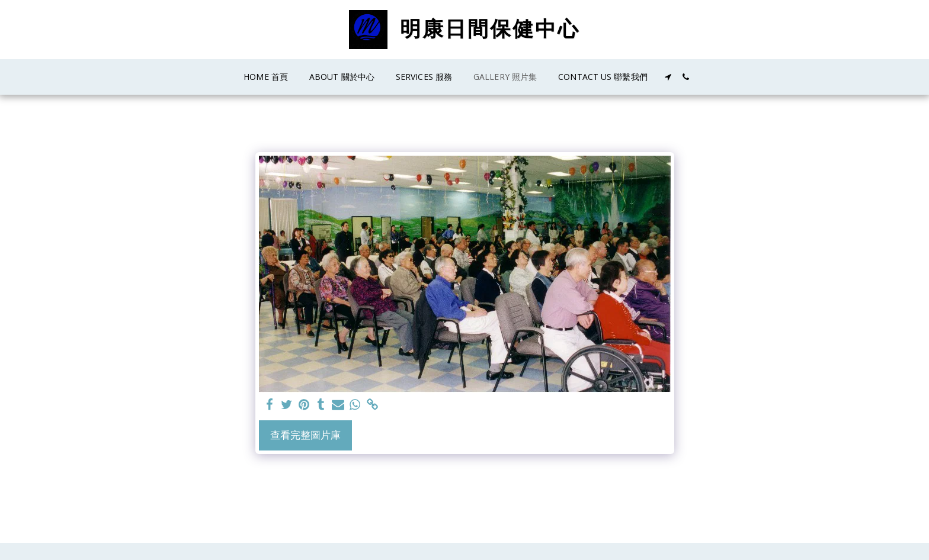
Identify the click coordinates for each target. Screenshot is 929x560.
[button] (668, 77)
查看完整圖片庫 (305, 435)
